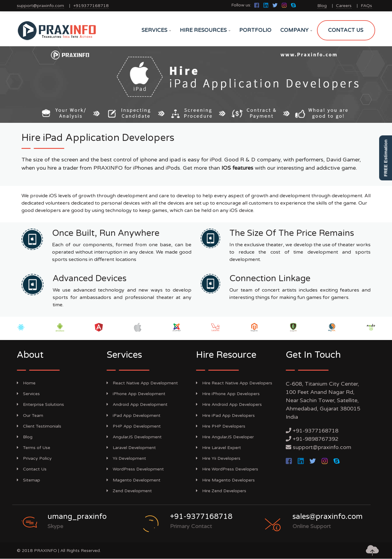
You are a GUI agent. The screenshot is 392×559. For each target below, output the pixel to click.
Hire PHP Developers (221, 426)
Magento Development (134, 480)
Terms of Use (34, 448)
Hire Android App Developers (229, 404)
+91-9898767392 (316, 439)
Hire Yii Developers (218, 458)
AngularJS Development (134, 437)
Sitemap (28, 480)
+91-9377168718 (316, 431)
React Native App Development (142, 383)
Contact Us (32, 469)
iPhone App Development (136, 394)
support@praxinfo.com (40, 6)
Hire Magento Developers (225, 480)
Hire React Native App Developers (234, 383)
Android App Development (137, 404)
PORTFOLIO (255, 30)
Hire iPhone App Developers (228, 394)
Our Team (30, 415)
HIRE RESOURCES (205, 30)
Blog (322, 6)
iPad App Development (134, 415)
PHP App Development (134, 426)
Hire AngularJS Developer (225, 437)
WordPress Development (135, 469)
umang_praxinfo (77, 517)
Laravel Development (131, 448)
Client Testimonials (39, 426)
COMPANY (296, 30)
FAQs (366, 6)
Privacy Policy (34, 458)
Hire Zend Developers (221, 491)
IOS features (237, 168)
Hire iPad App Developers (225, 415)
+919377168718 (91, 6)
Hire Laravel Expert (219, 448)
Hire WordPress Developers (227, 469)
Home (26, 383)
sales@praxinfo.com (328, 517)
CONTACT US (346, 30)
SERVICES (156, 30)
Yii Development (126, 458)
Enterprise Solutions (40, 404)
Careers (344, 6)
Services (28, 394)
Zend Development (129, 491)
